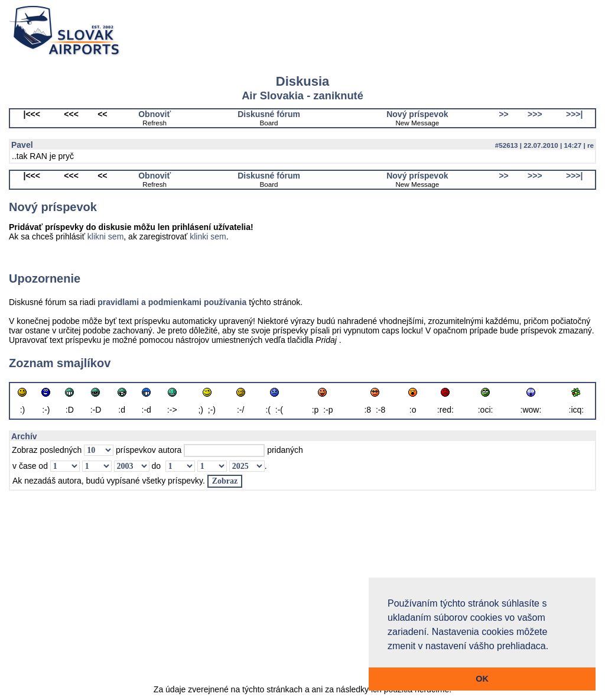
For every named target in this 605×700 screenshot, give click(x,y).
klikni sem (105, 236)
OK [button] (482, 679)
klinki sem (208, 236)
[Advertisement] (302, 594)
